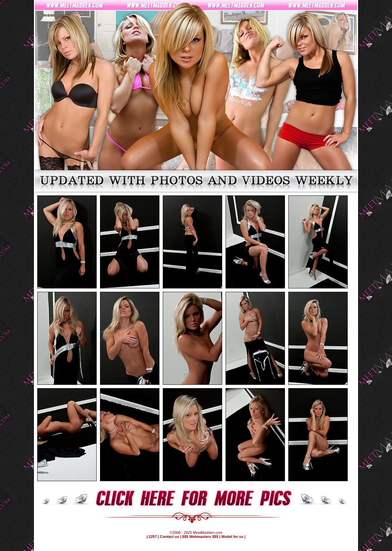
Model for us (232, 537)
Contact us (170, 537)
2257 (153, 537)
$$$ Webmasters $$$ (200, 537)
